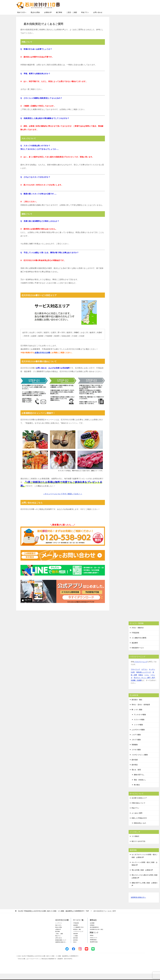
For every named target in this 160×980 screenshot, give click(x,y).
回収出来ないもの (140, 829)
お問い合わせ (98, 19)
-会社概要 (92, 929)
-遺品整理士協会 (94, 948)
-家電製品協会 (93, 946)
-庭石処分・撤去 (77, 936)
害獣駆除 (135, 751)
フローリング (135, 676)
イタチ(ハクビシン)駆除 (140, 761)
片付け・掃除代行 (138, 634)
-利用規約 (92, 932)
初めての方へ (22, 19)
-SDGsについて (93, 944)
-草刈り (75, 948)
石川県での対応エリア (139, 804)
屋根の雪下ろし (139, 781)
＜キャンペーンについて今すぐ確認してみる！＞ (63, 500)
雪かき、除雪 (136, 776)
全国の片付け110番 (42, 359)
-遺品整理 (75, 932)
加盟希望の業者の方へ (138, 904)
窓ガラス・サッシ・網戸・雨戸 (144, 684)
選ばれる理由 (35, 19)
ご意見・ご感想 (72, 19)
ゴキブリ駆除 (136, 746)
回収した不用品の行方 (139, 824)
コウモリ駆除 (136, 756)
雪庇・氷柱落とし (140, 786)
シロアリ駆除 (136, 741)
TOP (53, 917)
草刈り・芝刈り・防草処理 (141, 711)
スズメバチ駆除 (139, 726)
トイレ (147, 681)
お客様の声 (48, 19)
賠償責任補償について (61, 946)
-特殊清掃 (75, 940)
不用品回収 (135, 639)
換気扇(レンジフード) (144, 679)
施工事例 (59, 19)
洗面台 (141, 681)
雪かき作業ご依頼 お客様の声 (142, 876)
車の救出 (137, 791)
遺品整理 (135, 649)
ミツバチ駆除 (138, 731)
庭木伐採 (135, 766)
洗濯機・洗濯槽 (136, 687)
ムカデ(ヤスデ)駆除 (138, 736)
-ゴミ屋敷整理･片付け (78, 934)
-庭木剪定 (75, 946)
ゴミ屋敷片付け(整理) (139, 644)
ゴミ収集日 (135, 843)
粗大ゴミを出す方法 (138, 848)
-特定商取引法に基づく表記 (96, 936)
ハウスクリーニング (141, 668)
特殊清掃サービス (138, 654)
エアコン (144, 676)
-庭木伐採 (75, 944)
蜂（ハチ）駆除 (137, 716)
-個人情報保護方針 (94, 934)
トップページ (59, 929)
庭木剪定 (135, 771)
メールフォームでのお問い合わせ (124, 13)
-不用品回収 (76, 929)
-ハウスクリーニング (78, 938)
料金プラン (85, 19)
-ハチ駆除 (75, 942)
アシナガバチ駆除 (140, 721)
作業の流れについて (138, 809)
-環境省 (92, 942)
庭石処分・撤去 (137, 706)
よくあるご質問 (137, 819)
